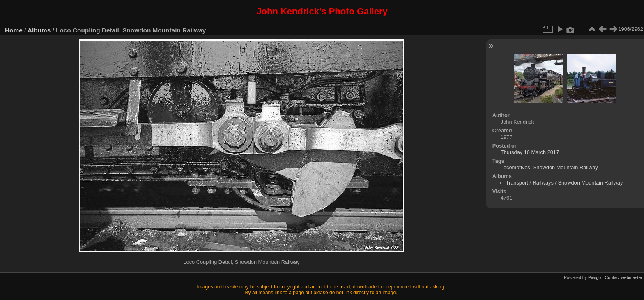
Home (14, 30)
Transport (517, 183)
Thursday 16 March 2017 (530, 152)
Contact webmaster (624, 277)
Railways (543, 183)
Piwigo (595, 277)
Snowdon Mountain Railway (566, 167)
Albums (39, 30)
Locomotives (515, 167)
